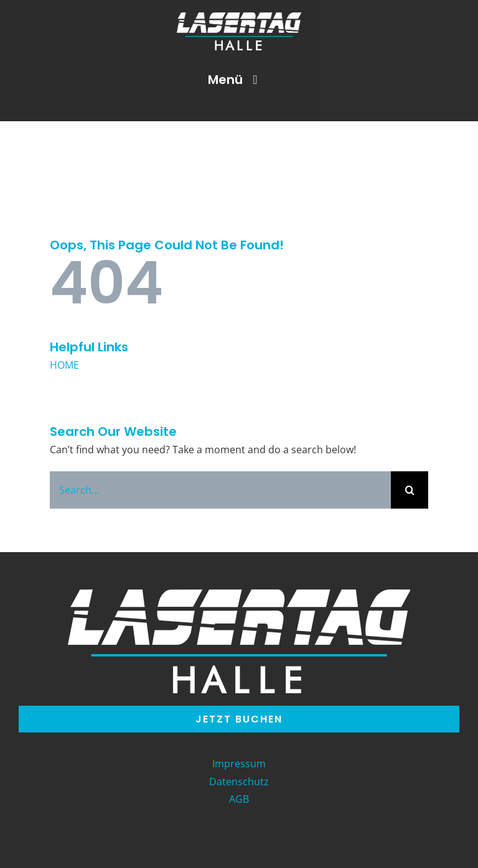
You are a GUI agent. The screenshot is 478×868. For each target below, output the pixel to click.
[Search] (410, 490)
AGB (239, 799)
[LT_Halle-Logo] (239, 16)
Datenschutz (239, 782)
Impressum (239, 764)
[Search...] (220, 490)
